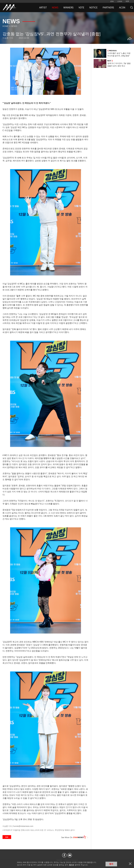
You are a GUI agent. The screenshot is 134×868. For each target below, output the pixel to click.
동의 (111, 864)
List (7, 837)
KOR (127, 1)
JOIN (112, 1)
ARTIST (43, 7)
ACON (122, 7)
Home (6, 26)
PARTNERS (108, 7)
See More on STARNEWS (75, 837)
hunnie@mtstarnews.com (23, 826)
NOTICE (93, 7)
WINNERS (68, 7)
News (14, 26)
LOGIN (120, 1)
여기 (71, 865)
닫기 (130, 864)
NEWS (55, 7)
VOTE (81, 7)
